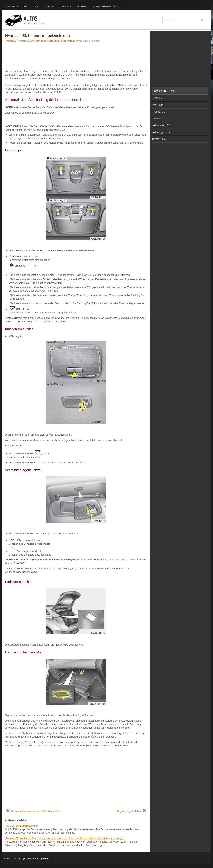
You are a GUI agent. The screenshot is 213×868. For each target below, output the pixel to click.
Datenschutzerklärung (106, 6)
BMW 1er (157, 98)
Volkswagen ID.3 (161, 125)
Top (36, 6)
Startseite (12, 6)
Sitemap (49, 6)
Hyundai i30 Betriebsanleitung (32, 41)
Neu (26, 6)
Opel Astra (158, 105)
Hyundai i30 (11, 41)
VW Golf (156, 119)
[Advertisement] (76, 56)
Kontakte (65, 6)
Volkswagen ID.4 (161, 132)
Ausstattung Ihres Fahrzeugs (62, 41)
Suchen (81, 6)
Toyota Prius (159, 139)
